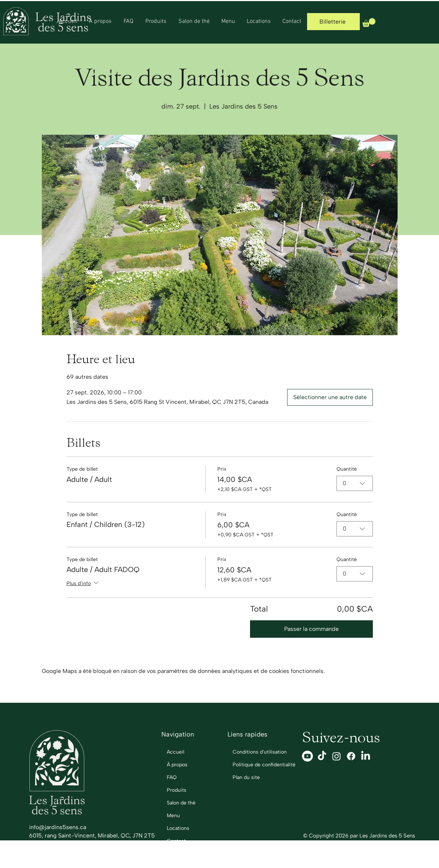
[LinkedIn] (366, 756)
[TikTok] (322, 756)
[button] (369, 23)
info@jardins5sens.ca (58, 827)
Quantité (347, 469)
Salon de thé (181, 803)
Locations (178, 828)
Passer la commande (311, 629)
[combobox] (355, 483)
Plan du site (246, 777)
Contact (176, 841)
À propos (177, 765)
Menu (173, 816)
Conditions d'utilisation (255, 752)
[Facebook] (351, 756)
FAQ (172, 777)
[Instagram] (337, 756)
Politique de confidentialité (255, 765)
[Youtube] (307, 756)
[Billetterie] (333, 22)
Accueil (176, 752)
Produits (177, 790)
